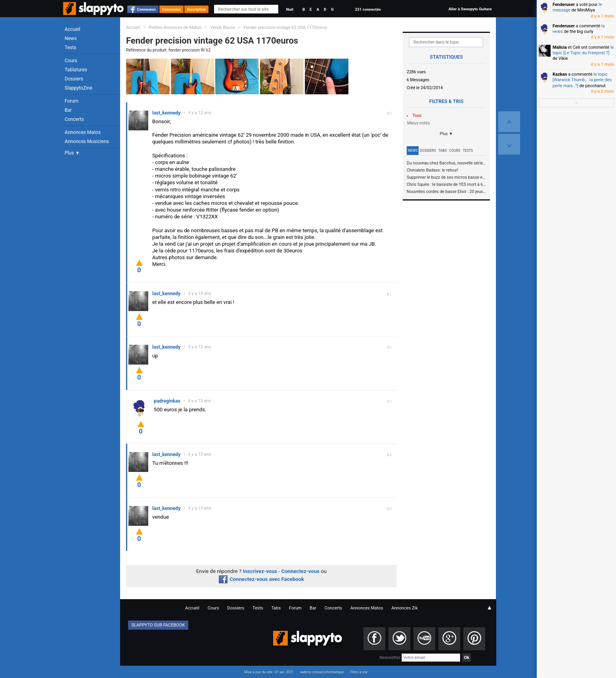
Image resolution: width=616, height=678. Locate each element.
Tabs (443, 151)
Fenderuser (564, 5)
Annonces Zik (405, 608)
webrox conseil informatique (322, 672)
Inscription (197, 9)
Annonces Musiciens (87, 141)
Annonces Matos (83, 132)
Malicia (560, 47)
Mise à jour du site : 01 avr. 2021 (269, 672)
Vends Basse (223, 28)
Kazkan (560, 74)
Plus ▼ (72, 153)
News (71, 38)
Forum (72, 101)
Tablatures (76, 70)
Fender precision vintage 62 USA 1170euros (285, 28)
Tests (70, 48)
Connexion (146, 9)
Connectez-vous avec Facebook (261, 579)
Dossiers (74, 79)
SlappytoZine (78, 88)
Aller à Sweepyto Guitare (470, 9)
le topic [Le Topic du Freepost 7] (583, 50)
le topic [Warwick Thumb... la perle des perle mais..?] (582, 80)
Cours (71, 61)
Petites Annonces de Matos (175, 28)
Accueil (73, 29)
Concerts (74, 119)
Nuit (290, 9)
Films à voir (359, 672)
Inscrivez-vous (260, 571)
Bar (68, 110)
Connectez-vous (301, 571)
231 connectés (368, 9)
